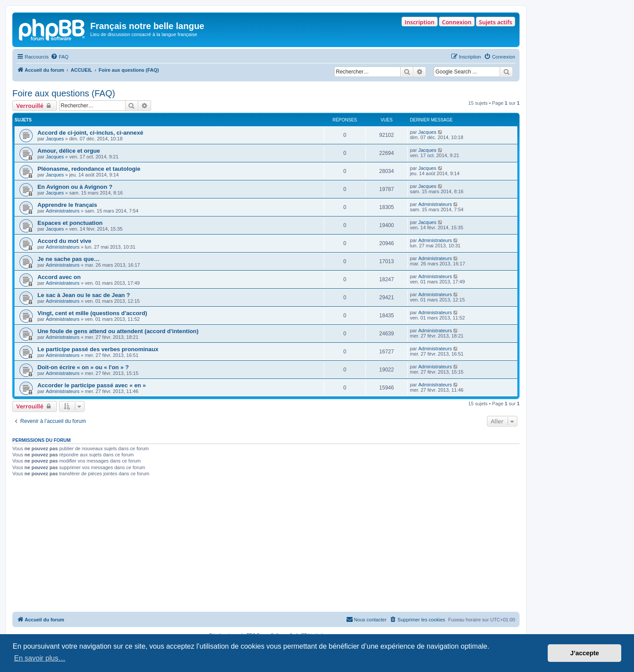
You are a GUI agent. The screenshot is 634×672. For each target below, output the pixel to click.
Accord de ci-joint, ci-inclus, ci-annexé (90, 133)
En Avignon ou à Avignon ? (75, 187)
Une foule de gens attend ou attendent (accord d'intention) (118, 331)
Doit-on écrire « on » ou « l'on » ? (83, 367)
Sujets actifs (496, 22)
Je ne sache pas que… (68, 259)
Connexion (457, 22)
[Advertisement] (266, 546)
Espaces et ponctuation (70, 223)
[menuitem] (59, 57)
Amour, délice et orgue (69, 151)
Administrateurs (63, 211)
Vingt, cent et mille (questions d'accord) (92, 313)
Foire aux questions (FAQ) (64, 93)
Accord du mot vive (64, 241)
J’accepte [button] (585, 653)
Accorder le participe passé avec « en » (92, 385)
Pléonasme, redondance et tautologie (89, 169)
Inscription (419, 22)
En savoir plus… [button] (40, 658)
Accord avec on (59, 277)
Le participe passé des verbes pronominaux (98, 349)
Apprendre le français (67, 205)
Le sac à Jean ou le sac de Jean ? (84, 295)
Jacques (55, 139)
